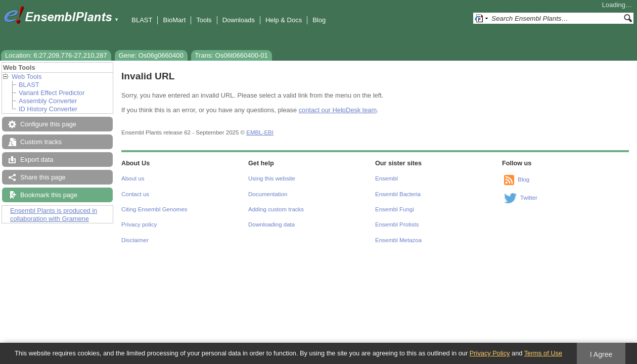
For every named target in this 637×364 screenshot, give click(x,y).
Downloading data (271, 224)
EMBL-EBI (260, 132)
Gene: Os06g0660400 (151, 55)
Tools (204, 20)
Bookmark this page (49, 195)
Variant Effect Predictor (52, 93)
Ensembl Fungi (395, 209)
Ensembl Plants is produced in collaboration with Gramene (54, 215)
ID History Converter (48, 109)
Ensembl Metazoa (398, 240)
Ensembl (386, 178)
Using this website (272, 178)
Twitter (529, 198)
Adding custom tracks (276, 209)
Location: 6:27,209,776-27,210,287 (56, 55)
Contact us (135, 194)
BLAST (142, 20)
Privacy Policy (490, 353)
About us (133, 178)
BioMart (174, 20)
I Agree (601, 354)
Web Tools (27, 77)
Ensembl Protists (397, 224)
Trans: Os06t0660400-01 (232, 55)
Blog (319, 20)
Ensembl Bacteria (398, 194)
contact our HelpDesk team (338, 110)
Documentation (268, 194)
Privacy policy (139, 224)
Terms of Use (543, 353)
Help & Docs (284, 20)
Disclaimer (135, 240)
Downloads (239, 20)
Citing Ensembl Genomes (154, 209)
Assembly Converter (48, 101)
